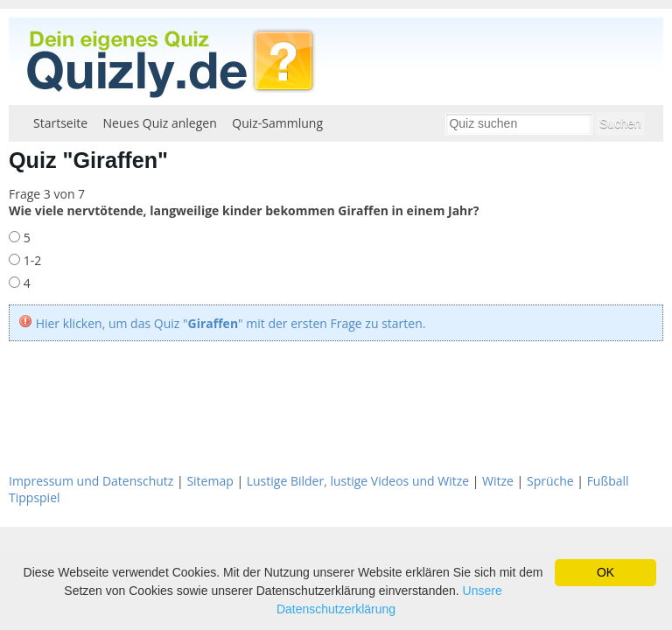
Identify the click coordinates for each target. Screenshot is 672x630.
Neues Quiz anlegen (160, 123)
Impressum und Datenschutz (91, 481)
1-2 (31, 260)
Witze (498, 481)
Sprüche (550, 481)
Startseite (60, 123)
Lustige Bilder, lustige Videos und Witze (358, 481)
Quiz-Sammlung (277, 123)
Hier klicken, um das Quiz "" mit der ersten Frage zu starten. (231, 323)
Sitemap (210, 481)
